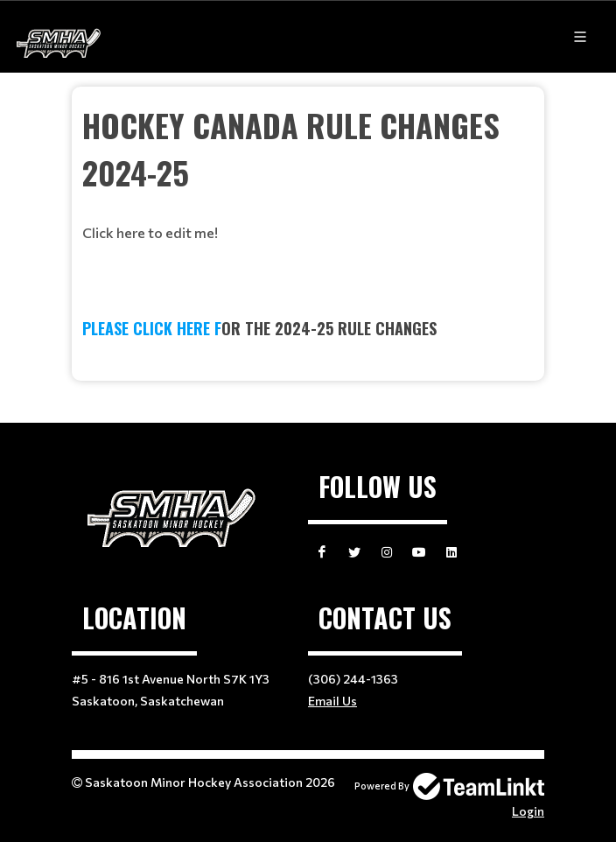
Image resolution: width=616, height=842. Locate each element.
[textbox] (308, 172)
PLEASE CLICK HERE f (152, 328)
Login (528, 811)
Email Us (332, 701)
